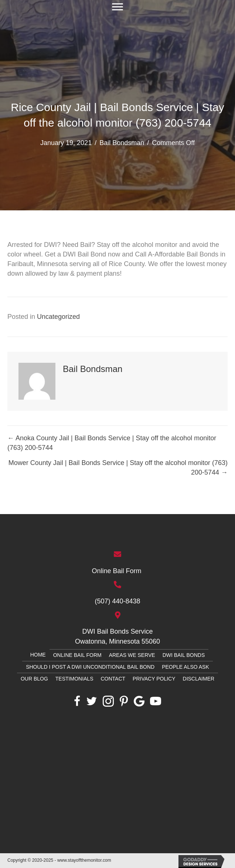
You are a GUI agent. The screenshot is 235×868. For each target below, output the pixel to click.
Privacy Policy (154, 679)
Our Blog (34, 679)
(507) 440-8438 (117, 601)
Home (38, 655)
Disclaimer (199, 679)
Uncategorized (58, 317)
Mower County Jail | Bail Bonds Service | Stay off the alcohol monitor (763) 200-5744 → (118, 468)
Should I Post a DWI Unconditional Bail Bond (90, 667)
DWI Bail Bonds (184, 655)
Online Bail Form (117, 571)
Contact (113, 679)
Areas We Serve (132, 655)
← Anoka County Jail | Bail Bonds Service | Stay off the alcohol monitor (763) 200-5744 (112, 443)
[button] (117, 7)
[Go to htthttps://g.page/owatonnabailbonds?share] (117, 628)
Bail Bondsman (122, 143)
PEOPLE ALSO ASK (185, 667)
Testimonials (74, 679)
